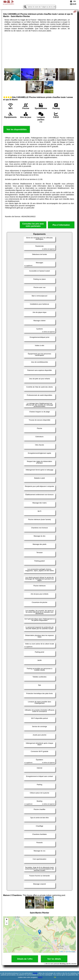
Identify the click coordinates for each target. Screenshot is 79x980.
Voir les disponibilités (17, 129)
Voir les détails (54, 959)
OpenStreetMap (70, 952)
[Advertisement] (39, 50)
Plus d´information (61, 225)
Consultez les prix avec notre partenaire (33, 225)
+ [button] (7, 920)
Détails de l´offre (25, 959)
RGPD (40, 977)
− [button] (7, 923)
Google (35, 973)
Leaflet (61, 952)
